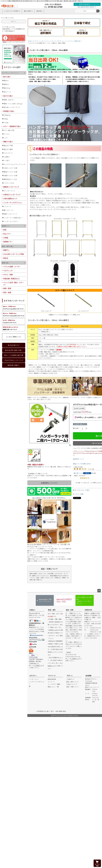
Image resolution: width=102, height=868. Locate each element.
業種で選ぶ (6, 263)
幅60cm (6, 80)
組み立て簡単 (8, 149)
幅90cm (6, 84)
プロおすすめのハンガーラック (14, 360)
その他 (6, 123)
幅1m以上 (7, 88)
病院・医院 (7, 288)
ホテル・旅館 (8, 275)
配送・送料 (52, 610)
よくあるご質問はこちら (14, 337)
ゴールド (7, 134)
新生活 (6, 258)
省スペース (7, 92)
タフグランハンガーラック (40, 41)
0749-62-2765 (55, 7)
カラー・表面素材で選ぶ (12, 126)
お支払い (32, 610)
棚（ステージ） (9, 210)
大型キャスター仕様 (11, 168)
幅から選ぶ (7, 77)
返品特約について (78, 459)
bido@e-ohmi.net (75, 656)
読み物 (39, 11)
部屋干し (6, 250)
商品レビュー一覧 (53, 687)
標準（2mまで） (9, 100)
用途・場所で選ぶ (8, 246)
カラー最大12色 (9, 130)
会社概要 (88, 676)
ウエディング (8, 271)
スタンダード (8, 153)
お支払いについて (72, 684)
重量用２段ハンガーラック (11, 328)
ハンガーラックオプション (57, 41)
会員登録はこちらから (49, 483)
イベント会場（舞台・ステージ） (14, 284)
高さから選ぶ (8, 96)
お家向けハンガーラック (12, 195)
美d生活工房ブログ (14, 345)
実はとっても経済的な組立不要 (14, 355)
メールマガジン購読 (54, 684)
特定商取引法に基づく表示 (46, 711)
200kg (6, 119)
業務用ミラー (6, 226)
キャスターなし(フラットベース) (15, 164)
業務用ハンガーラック (11, 187)
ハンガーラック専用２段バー (74, 41)
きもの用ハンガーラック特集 (14, 254)
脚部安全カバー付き (11, 179)
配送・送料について (73, 682)
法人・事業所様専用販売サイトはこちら (87, 4)
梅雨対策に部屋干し (14, 365)
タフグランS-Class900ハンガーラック (13, 308)
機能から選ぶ (8, 142)
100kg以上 (7, 115)
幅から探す (28, 11)
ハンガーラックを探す (11, 11)
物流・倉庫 (7, 292)
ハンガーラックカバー (11, 221)
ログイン (14, 21)
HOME (30, 41)
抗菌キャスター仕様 (11, 175)
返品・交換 (70, 610)
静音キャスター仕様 (11, 172)
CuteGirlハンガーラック (10, 321)
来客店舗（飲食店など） (12, 279)
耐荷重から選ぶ (9, 111)
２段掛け (7, 157)
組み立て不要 (8, 145)
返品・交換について (73, 687)
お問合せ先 (88, 610)
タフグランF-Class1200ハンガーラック (14, 314)
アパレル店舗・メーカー (12, 267)
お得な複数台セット (10, 199)
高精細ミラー (8, 242)
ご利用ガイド (39, 665)
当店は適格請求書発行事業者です (87, 7)
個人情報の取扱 (61, 711)
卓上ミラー (7, 234)
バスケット (8, 206)
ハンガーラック (34, 679)
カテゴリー (33, 676)
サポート (70, 676)
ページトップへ (99, 591)
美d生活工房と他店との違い (14, 350)
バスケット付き (9, 183)
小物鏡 (6, 238)
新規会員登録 (52, 679)
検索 (98, 11)
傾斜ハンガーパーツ (11, 214)
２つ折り (7, 160)
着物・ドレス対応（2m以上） (14, 104)
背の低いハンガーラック (12, 107)
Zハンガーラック (9, 191)
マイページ (52, 676)
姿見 (5, 230)
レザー (6, 138)
